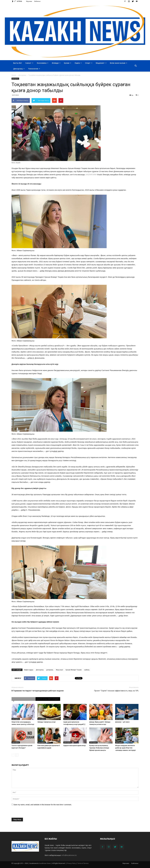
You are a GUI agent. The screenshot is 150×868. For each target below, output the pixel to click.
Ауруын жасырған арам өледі (74, 745)
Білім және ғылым (119, 63)
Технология (34, 69)
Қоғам (68, 63)
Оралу (14, 75)
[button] (136, 66)
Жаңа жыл (59, 670)
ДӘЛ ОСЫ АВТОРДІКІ (48, 699)
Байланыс (37, 1)
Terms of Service (83, 863)
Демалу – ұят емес (122, 722)
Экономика (43, 63)
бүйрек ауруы (29, 670)
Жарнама (29, 1)
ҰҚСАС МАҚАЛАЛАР (24, 699)
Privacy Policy (71, 863)
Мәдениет (101, 63)
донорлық (50, 670)
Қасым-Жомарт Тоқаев (74, 670)
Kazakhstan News (45, 863)
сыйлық (87, 670)
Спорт (89, 63)
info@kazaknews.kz (69, 855)
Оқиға (78, 63)
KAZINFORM (91, 174)
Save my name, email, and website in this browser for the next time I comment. (43, 805)
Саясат (29, 63)
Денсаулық (19, 69)
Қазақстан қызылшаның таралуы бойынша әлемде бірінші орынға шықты (99, 748)
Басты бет (18, 63)
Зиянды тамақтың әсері (46, 722)
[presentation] (30, 813)
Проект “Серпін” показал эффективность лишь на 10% (116, 691)
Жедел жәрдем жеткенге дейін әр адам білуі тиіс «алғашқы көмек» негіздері (125, 748)
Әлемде (56, 63)
